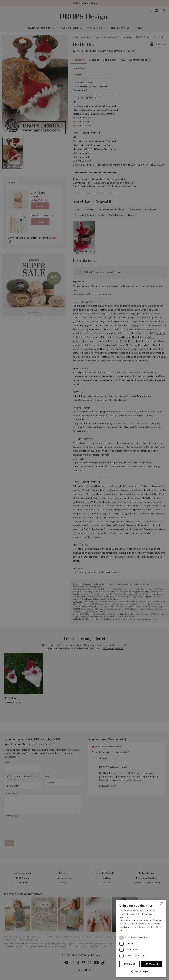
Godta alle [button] (152, 964)
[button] (141, 971)
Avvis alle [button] (130, 964)
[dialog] (141, 938)
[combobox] (162, 904)
